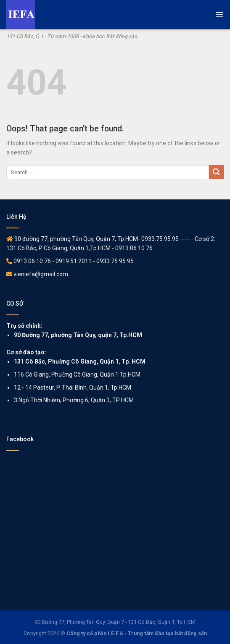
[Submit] (216, 172)
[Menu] (219, 15)
